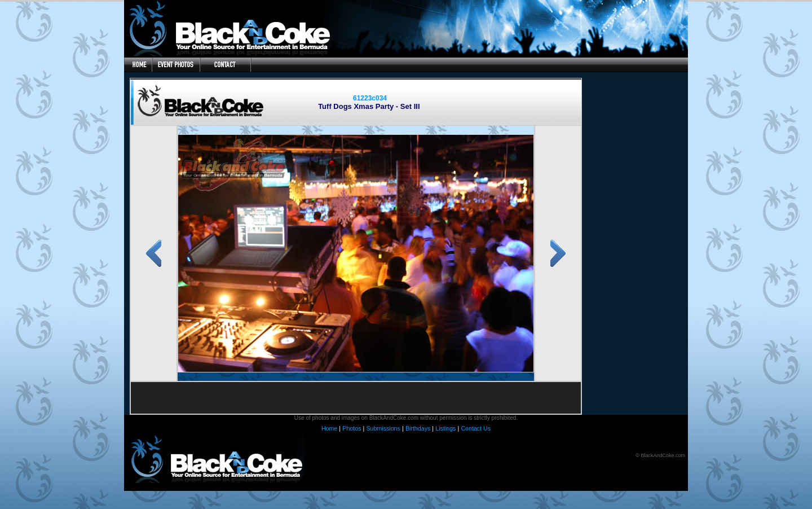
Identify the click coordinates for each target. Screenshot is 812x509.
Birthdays (418, 428)
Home (329, 428)
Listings (445, 428)
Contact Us (476, 428)
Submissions (383, 428)
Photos (352, 428)
